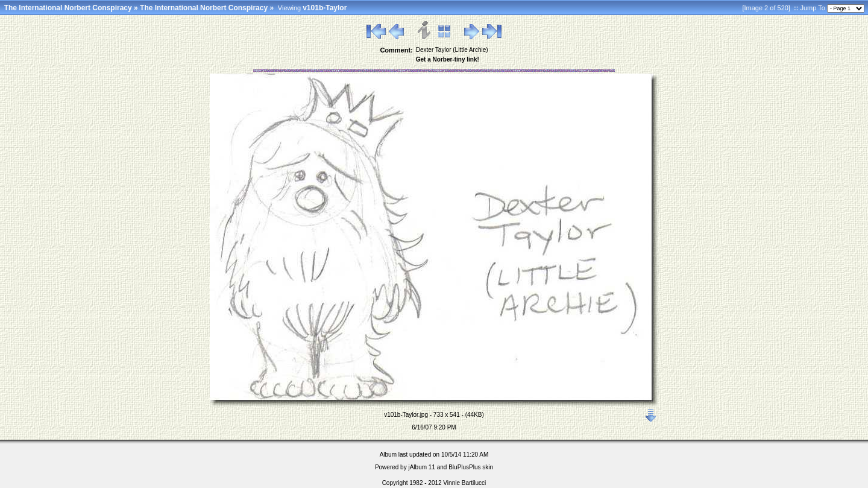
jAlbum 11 (421, 467)
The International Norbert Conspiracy (68, 8)
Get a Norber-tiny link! (448, 59)
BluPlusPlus (464, 467)
